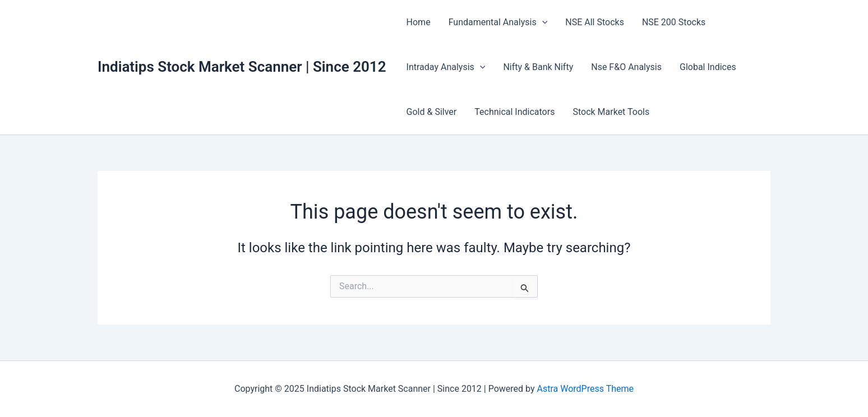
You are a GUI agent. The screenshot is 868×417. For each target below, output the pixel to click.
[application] (542, 22)
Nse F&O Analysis (626, 67)
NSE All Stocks (595, 22)
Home (419, 22)
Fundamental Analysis (498, 22)
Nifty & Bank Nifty (538, 67)
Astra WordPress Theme (585, 389)
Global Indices (708, 67)
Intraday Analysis (446, 67)
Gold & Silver (432, 112)
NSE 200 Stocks (674, 22)
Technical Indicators (514, 112)
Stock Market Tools (611, 112)
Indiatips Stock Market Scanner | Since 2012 (242, 67)
